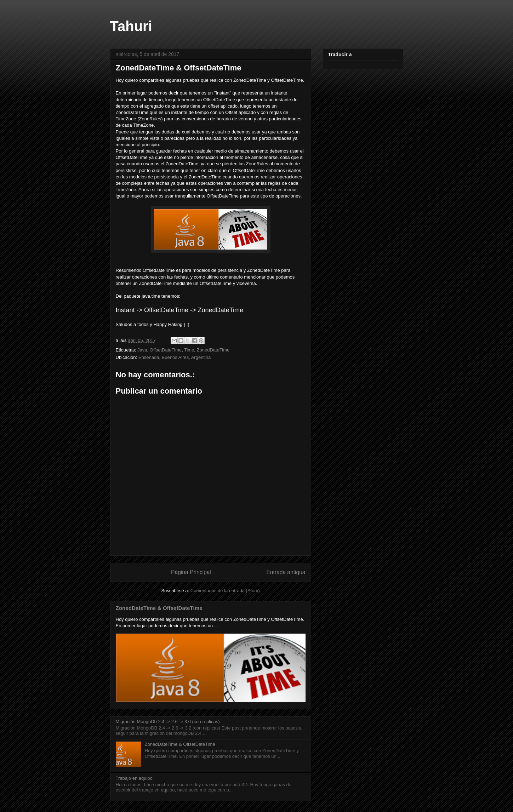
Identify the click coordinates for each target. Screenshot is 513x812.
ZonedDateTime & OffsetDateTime (179, 68)
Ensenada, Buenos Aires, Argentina (175, 357)
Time (189, 350)
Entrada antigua (286, 572)
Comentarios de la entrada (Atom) (225, 591)
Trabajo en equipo (134, 778)
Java (142, 350)
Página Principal (191, 572)
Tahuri (131, 26)
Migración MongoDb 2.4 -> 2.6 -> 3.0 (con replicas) (168, 722)
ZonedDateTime (213, 350)
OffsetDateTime (166, 350)
